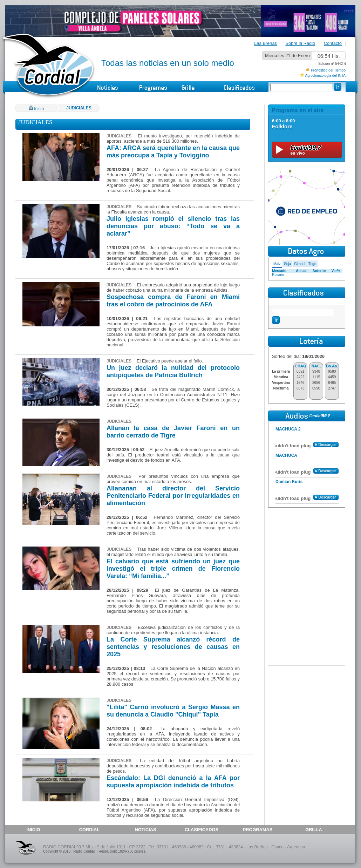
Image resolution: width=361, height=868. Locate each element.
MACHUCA (286, 455)
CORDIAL (89, 830)
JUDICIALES (79, 108)
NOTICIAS (145, 830)
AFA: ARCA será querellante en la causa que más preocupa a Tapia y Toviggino (173, 152)
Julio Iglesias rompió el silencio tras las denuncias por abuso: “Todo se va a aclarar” (173, 226)
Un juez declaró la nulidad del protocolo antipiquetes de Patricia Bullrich (173, 371)
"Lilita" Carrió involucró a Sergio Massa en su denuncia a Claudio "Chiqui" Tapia (173, 711)
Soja (287, 264)
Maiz (277, 264)
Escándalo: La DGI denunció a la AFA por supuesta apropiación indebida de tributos (173, 782)
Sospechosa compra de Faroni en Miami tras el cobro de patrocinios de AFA (173, 301)
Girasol (300, 264)
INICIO (33, 830)
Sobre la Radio (301, 43)
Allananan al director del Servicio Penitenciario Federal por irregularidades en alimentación (173, 496)
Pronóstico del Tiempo (328, 70)
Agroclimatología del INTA (325, 76)
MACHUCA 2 (288, 429)
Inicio (36, 109)
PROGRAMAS (258, 830)
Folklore (282, 126)
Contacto (333, 43)
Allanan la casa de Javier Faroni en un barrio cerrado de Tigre (173, 432)
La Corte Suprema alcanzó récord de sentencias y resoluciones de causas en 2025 (173, 647)
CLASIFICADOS (202, 830)
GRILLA (314, 830)
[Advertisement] (307, 553)
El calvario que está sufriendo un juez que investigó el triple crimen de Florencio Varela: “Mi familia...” (173, 569)
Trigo (312, 264)
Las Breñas (265, 43)
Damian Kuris (289, 482)
